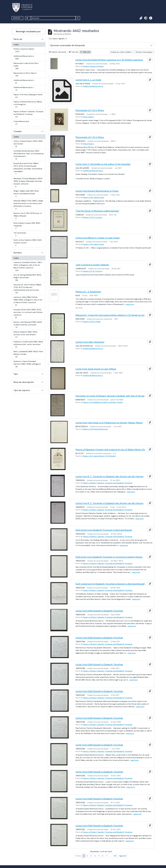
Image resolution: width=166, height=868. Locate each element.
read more (130, 304)
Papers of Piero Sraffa (92, 322)
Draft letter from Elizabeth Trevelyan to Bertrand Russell (104, 530)
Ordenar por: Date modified (121, 52)
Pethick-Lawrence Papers (24, 50)
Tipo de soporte (22, 390)
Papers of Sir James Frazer (94, 197)
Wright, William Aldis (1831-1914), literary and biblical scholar (26, 194)
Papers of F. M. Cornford (93, 217)
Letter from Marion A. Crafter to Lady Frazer (98, 238)
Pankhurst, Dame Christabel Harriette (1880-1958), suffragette (27, 364)
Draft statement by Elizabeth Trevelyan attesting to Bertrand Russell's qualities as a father (111, 584)
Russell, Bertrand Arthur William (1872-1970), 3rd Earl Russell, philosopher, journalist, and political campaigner (28, 169)
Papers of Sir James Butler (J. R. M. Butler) (99, 456)
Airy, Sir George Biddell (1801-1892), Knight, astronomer (27, 278)
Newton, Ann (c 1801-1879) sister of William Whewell (28, 216)
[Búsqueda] (53, 18)
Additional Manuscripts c (24, 89)
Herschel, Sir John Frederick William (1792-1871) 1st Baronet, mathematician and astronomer (27, 289)
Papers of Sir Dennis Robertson (95, 429)
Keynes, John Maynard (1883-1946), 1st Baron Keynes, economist (28, 325)
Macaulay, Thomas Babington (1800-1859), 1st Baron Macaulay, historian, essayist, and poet (28, 182)
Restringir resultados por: (28, 31)
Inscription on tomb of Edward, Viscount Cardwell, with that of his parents (111, 396)
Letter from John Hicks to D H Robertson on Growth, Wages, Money (109, 423)
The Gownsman (20, 234)
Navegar (17, 18)
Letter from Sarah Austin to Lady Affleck (96, 369)
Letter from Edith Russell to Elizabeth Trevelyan (99, 611)
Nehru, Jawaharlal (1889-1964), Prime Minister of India (28, 354)
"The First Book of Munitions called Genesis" (97, 211)
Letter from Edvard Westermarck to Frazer (97, 191)
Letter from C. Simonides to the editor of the (103, 164)
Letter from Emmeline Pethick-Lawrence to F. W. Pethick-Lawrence (109, 60)
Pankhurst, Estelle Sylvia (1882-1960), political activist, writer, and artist (28, 344)
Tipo (16, 374)
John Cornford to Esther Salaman (92, 265)
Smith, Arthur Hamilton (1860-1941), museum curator (28, 243)
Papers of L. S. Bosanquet (88, 292)
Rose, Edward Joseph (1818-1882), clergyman (27, 226)
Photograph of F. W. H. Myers (90, 110)
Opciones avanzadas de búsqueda (67, 45)
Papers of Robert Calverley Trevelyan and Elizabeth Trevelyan (28, 114)
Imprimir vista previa (58, 52)
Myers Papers (88, 117)
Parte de (18, 39)
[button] (141, 18)
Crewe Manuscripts (21, 123)
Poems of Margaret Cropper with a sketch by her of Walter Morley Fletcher (111, 449)
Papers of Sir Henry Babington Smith (28, 96)
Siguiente (123, 856)
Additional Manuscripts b (24, 82)
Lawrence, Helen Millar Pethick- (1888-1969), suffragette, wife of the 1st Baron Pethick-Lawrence (28, 301)
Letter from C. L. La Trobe (88, 80)
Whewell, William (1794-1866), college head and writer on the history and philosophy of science (28, 205)
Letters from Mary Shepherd (90, 342)
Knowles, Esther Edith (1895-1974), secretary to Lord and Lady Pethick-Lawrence (28, 314)
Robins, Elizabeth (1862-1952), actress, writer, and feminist (25, 335)
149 (115, 856)
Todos (16, 44)
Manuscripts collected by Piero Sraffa (26, 66)
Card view (74, 52)
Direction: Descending (144, 52)
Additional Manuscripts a (24, 57)
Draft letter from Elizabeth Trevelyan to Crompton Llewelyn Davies (109, 557)
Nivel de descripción (24, 382)
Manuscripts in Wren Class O (25, 74)
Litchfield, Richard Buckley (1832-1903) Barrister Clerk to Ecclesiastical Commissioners (28, 155)
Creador (18, 131)
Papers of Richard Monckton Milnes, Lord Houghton (28, 104)
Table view (85, 52)
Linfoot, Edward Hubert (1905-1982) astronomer (28, 144)
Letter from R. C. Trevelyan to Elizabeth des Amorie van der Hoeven (109, 476)
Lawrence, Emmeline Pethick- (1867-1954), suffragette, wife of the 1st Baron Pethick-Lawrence (28, 266)
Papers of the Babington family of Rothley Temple (103, 402)
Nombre (18, 253)
